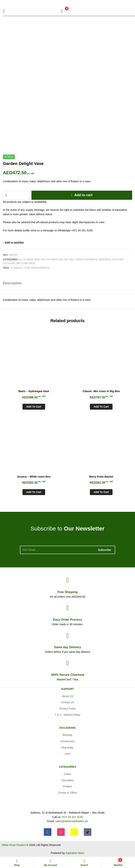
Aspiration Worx (75, 853)
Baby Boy (40, 260)
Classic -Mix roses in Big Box (101, 391)
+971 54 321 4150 (72, 817)
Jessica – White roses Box (34, 477)
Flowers (16, 268)
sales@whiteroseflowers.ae (72, 821)
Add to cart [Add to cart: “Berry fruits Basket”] (101, 492)
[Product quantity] (16, 195)
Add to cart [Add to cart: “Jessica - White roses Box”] (34, 492)
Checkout (67, 675)
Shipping (67, 592)
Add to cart (83, 195)
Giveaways (91, 260)
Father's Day (55, 260)
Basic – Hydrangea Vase (34, 391)
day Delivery (67, 647)
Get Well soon (73, 260)
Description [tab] (12, 283)
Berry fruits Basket (101, 477)
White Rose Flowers (14, 845)
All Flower (26, 260)
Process (67, 620)
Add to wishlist (14, 243)
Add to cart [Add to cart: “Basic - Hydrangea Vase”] (34, 407)
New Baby (105, 260)
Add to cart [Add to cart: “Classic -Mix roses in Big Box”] (101, 407)
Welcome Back (26, 263)
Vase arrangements (37, 268)
